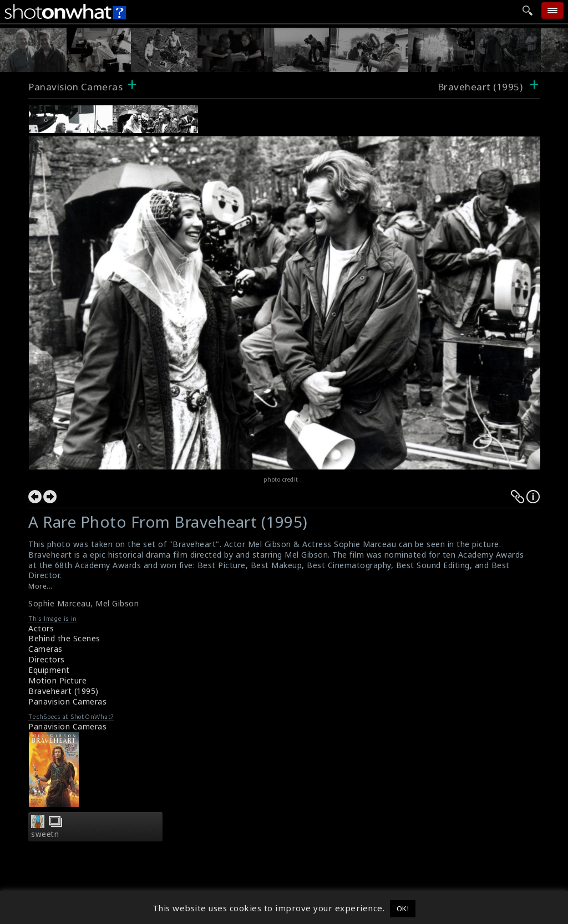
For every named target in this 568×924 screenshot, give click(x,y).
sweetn (45, 834)
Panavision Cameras (75, 87)
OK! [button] (403, 908)
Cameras (45, 649)
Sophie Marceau (59, 603)
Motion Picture (57, 680)
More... (40, 586)
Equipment (49, 670)
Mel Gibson (117, 603)
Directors (47, 659)
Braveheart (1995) (64, 691)
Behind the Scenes (64, 638)
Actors (41, 628)
